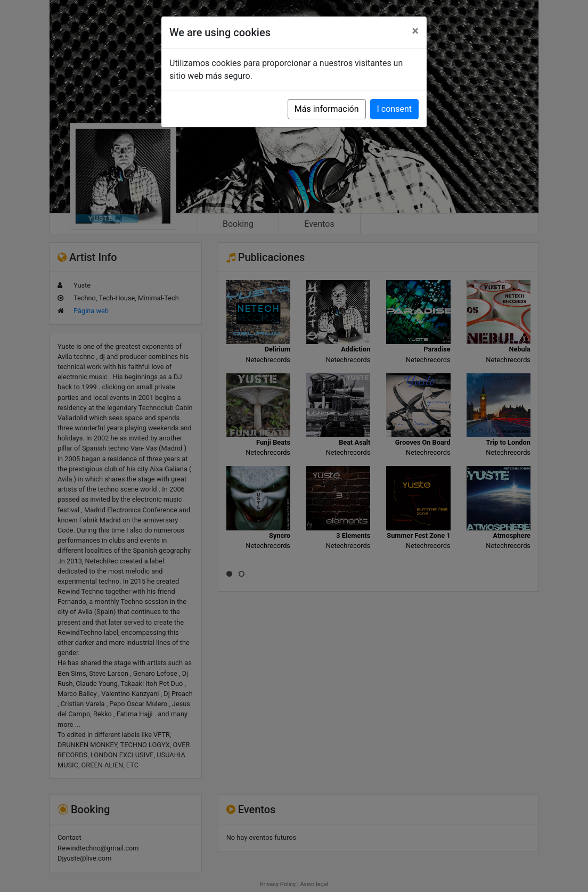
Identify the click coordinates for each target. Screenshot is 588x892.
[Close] (415, 31)
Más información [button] (327, 109)
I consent (394, 109)
